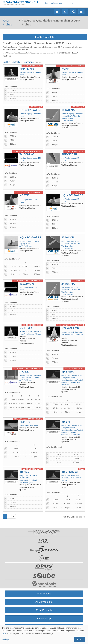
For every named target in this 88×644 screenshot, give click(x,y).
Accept (79, 639)
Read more (7, 56)
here (4, 633)
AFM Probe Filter (45, 37)
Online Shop (44, 619)
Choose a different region (59, 3)
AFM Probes (7, 23)
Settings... (6, 639)
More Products (44, 610)
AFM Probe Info (44, 602)
